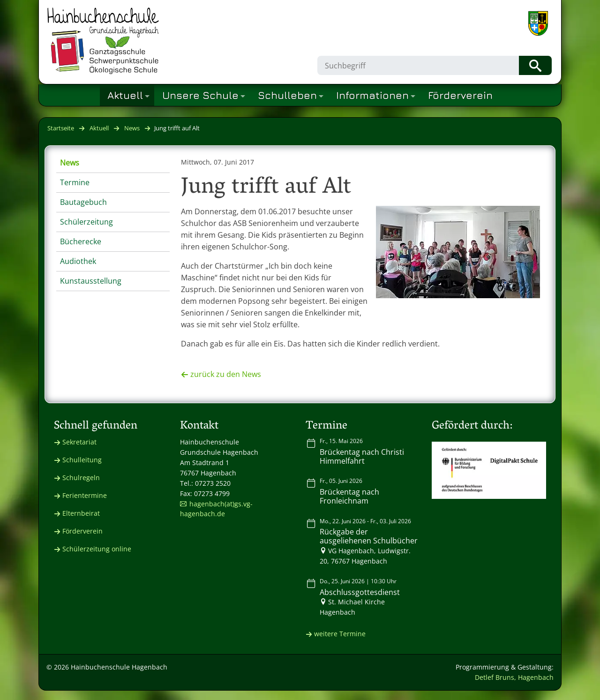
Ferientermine (85, 495)
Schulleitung (82, 460)
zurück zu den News (226, 374)
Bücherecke (81, 241)
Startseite (61, 128)
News (132, 128)
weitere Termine (340, 634)
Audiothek (78, 261)
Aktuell (99, 128)
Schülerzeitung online (97, 549)
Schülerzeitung (86, 222)
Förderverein (82, 531)
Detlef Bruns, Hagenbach (514, 677)
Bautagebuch (83, 202)
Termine (75, 182)
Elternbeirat (81, 513)
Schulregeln (81, 478)
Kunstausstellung (91, 281)
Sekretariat (79, 442)
